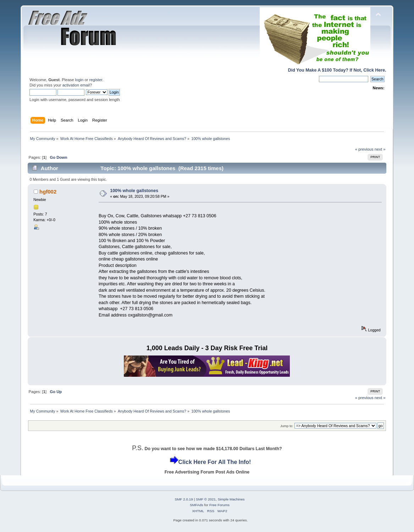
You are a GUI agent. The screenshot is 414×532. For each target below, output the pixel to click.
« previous (364, 149)
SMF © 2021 (206, 499)
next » (380, 149)
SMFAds (197, 505)
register (96, 80)
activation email (76, 85)
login (79, 80)
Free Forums (219, 505)
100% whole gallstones (134, 191)
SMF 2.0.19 (184, 499)
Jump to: (287, 426)
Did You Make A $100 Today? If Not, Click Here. (337, 70)
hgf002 (48, 192)
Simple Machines (231, 499)
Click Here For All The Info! (215, 462)
